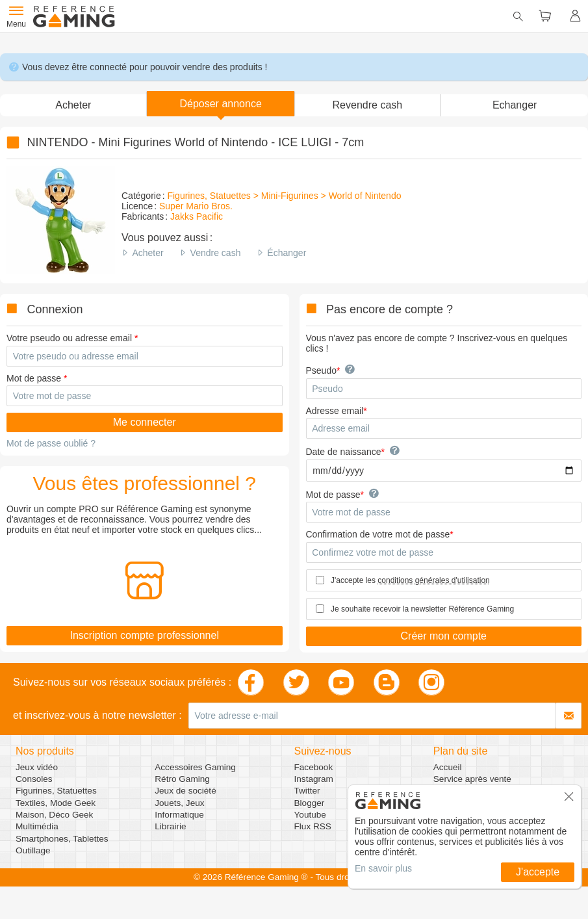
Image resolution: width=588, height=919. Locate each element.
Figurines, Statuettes (56, 791)
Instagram (314, 779)
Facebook (314, 767)
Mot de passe (34, 378)
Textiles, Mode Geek (56, 803)
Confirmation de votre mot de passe (378, 534)
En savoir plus (383, 868)
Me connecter (145, 422)
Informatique (179, 815)
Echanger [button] (515, 105)
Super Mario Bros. (196, 206)
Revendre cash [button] (368, 105)
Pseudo (321, 370)
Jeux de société (185, 791)
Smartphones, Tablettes (62, 839)
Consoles (34, 779)
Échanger (287, 253)
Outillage (33, 850)
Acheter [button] (73, 105)
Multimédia (37, 826)
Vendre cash (216, 253)
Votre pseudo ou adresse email (69, 338)
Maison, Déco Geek (54, 815)
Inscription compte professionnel (145, 635)
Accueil (448, 767)
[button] (221, 104)
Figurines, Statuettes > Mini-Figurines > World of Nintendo (284, 196)
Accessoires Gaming (195, 767)
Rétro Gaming (182, 779)
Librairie (170, 826)
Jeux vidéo (37, 767)
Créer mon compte (444, 636)
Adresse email (335, 411)
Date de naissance (344, 452)
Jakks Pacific (197, 216)
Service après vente (472, 779)
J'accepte (538, 872)
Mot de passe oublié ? (51, 443)
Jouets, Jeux (179, 803)
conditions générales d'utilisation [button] (433, 580)
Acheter (147, 253)
